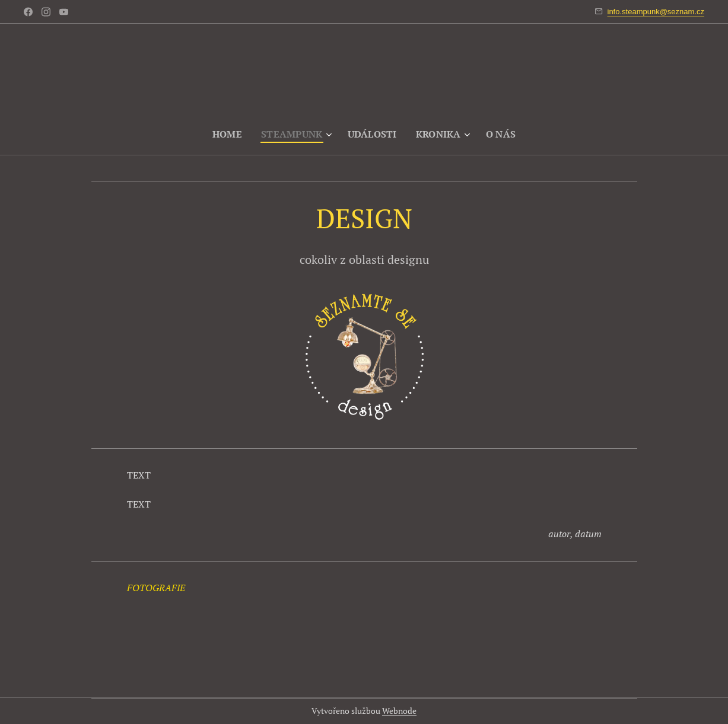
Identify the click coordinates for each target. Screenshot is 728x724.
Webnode (399, 711)
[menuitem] (227, 134)
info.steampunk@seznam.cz (656, 12)
